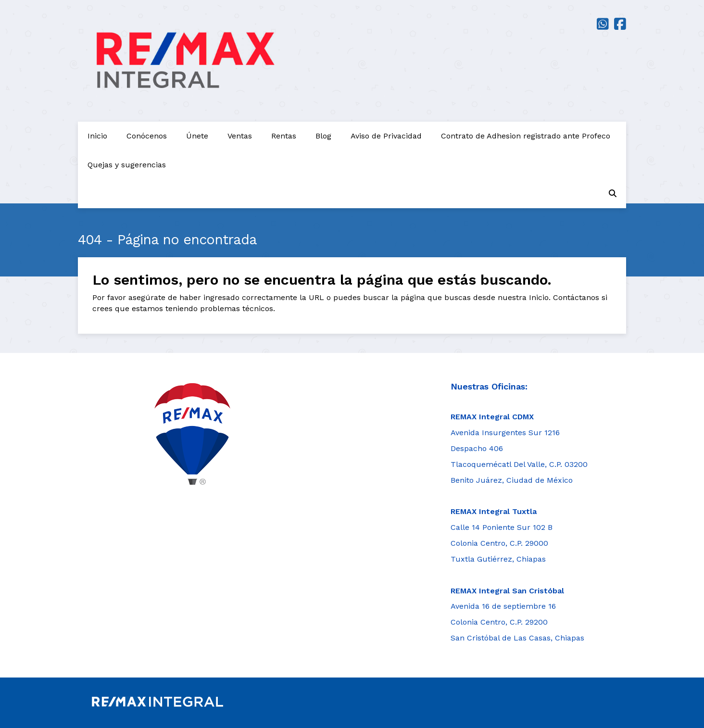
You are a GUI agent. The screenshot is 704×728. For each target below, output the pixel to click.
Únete (197, 136)
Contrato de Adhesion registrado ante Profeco (526, 136)
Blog (323, 136)
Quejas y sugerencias (127, 165)
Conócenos (147, 136)
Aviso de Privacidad (386, 136)
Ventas (240, 136)
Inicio (97, 136)
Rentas (284, 136)
